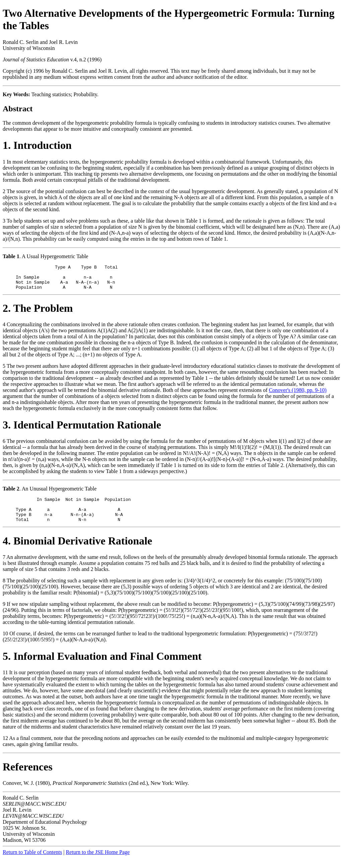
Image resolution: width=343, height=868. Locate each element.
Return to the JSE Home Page (98, 862)
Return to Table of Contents (32, 862)
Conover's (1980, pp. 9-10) (298, 395)
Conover (12, 793)
